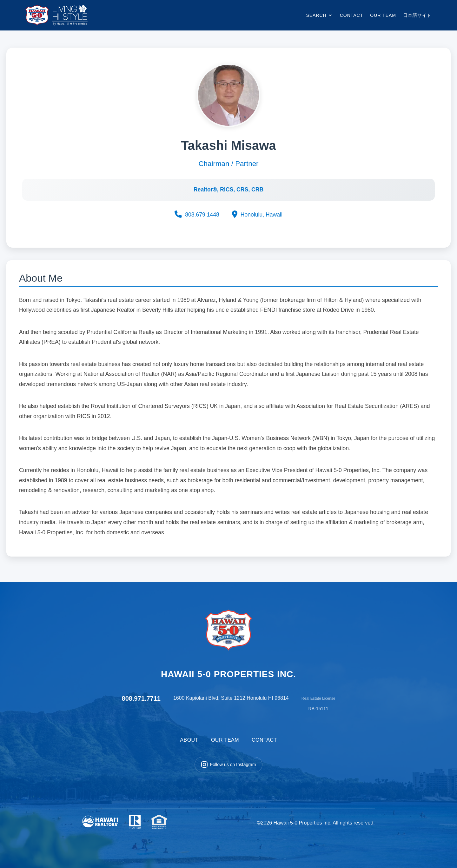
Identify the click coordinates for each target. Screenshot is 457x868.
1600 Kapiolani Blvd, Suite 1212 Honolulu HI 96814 (231, 698)
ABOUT (189, 740)
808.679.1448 (197, 214)
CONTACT (352, 15)
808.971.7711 (141, 698)
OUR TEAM (383, 15)
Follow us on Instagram (229, 765)
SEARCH (316, 15)
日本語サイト (417, 15)
